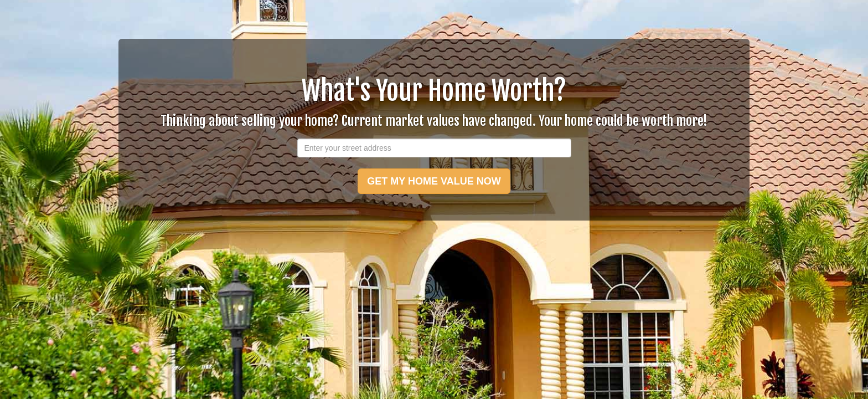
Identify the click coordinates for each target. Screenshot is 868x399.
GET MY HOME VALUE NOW (434, 181)
